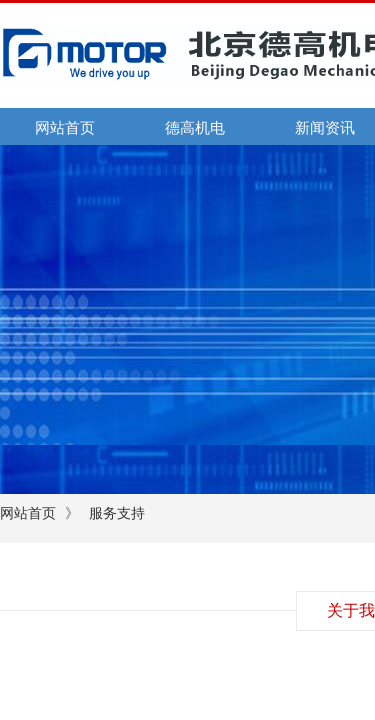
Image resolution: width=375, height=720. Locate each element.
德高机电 (195, 128)
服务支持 (117, 513)
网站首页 (65, 128)
